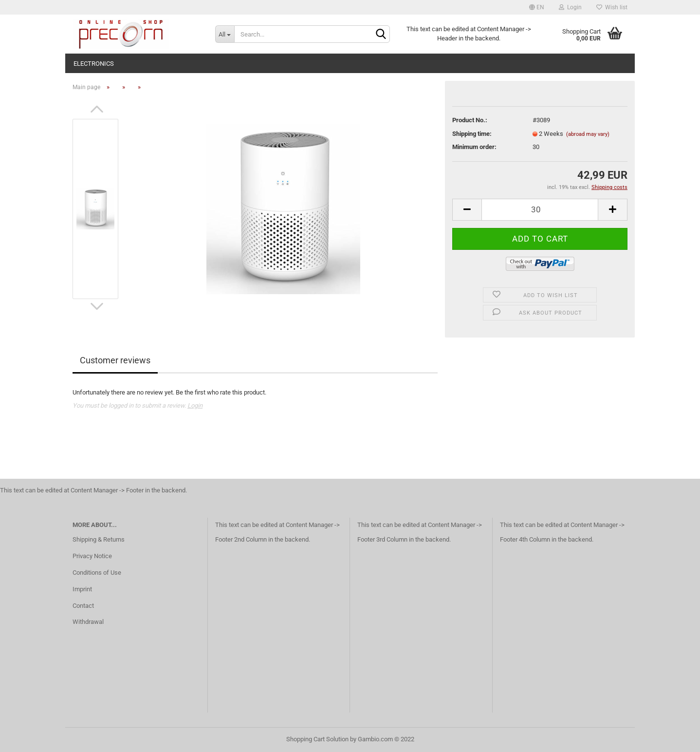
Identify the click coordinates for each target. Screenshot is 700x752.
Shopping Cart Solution (317, 739)
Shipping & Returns (99, 539)
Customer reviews (115, 360)
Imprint (82, 589)
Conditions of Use (97, 573)
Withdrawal (88, 622)
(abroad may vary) (588, 134)
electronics (94, 64)
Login (570, 7)
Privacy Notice (92, 556)
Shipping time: (472, 134)
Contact (83, 606)
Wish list (612, 7)
